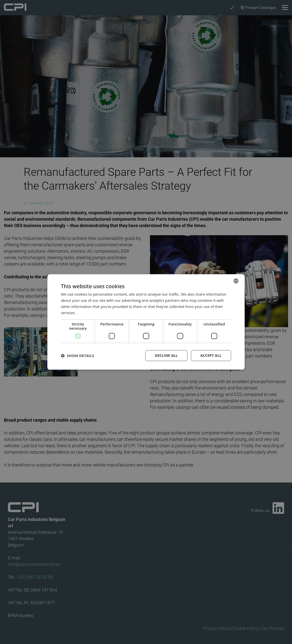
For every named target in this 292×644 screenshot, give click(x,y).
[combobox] (236, 281)
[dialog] (146, 322)
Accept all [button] (211, 356)
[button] (77, 356)
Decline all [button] (166, 356)
